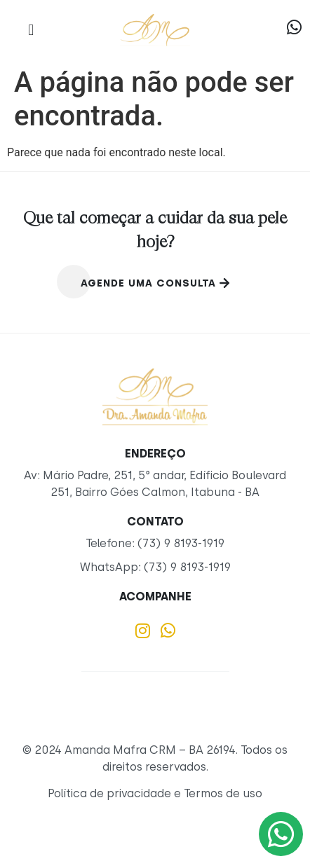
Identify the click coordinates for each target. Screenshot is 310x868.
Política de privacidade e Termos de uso (155, 793)
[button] (31, 30)
